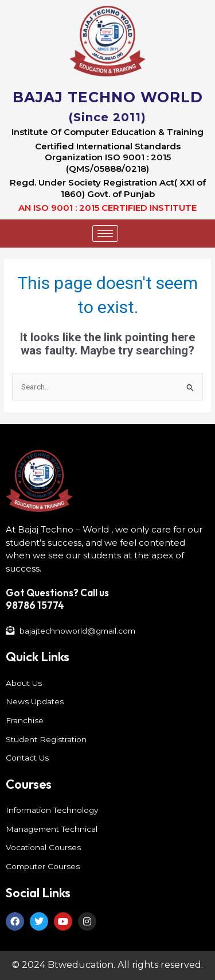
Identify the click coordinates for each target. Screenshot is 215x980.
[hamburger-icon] (105, 234)
